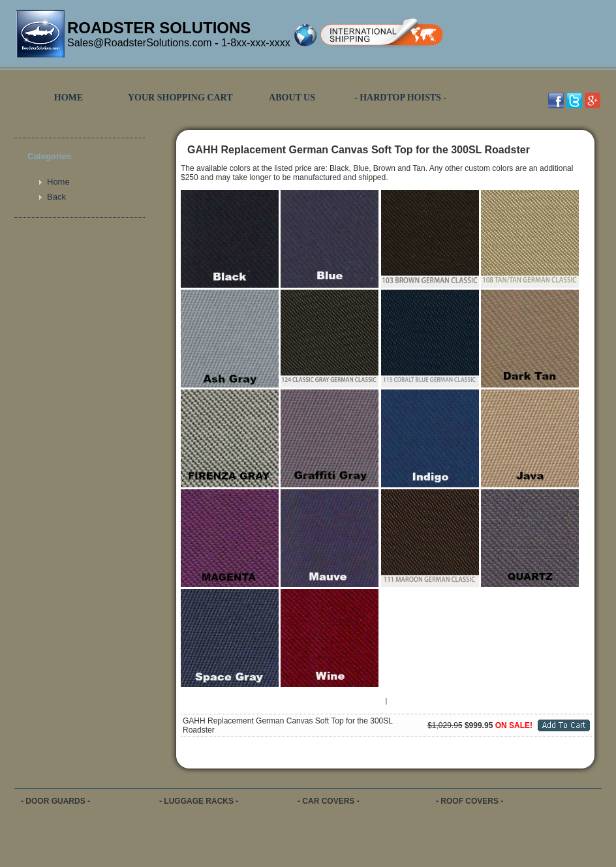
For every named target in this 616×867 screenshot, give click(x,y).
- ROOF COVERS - (470, 801)
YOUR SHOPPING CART (180, 98)
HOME (69, 98)
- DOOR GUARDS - (55, 801)
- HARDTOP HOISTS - (400, 98)
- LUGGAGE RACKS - (199, 801)
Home (58, 182)
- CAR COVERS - (329, 801)
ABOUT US (292, 98)
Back (56, 197)
